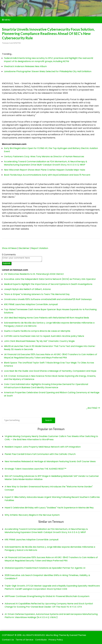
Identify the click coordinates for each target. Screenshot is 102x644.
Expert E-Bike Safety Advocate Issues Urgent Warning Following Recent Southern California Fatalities (52, 499)
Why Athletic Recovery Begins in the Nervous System (32, 515)
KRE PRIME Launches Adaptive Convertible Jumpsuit (31, 304)
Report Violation (40, 248)
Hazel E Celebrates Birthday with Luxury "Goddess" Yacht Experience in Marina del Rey (49, 508)
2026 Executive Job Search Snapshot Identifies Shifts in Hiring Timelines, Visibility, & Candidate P (47, 577)
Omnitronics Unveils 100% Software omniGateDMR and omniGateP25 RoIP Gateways (48, 299)
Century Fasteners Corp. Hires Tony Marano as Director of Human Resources (44, 156)
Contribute (41, 640)
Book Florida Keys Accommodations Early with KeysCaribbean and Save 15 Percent (47, 175)
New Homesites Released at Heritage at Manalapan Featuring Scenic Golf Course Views (50, 461)
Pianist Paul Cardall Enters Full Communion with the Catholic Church (40, 454)
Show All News (9, 248)
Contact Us (8, 640)
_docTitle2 (92, 408)
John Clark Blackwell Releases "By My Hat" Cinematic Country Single (39, 341)
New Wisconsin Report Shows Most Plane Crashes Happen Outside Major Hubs (45, 170)
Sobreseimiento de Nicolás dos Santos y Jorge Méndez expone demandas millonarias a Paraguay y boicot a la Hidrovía (50, 548)
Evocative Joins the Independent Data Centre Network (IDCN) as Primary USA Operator (50, 279)
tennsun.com (51, 8)
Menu (6, 20)
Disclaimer (24, 248)
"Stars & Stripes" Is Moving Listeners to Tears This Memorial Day (37, 294)
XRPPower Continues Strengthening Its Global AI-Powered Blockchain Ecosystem (47, 596)
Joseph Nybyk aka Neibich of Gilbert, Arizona (27, 289)
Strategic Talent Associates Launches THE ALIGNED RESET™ (35, 469)
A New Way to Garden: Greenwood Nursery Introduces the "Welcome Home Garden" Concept (49, 488)
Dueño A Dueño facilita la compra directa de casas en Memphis (37, 331)
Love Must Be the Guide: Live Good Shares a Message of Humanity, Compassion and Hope (50, 371)
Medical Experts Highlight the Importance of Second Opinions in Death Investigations (48, 284)
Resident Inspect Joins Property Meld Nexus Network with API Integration (43, 447)
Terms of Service (25, 640)
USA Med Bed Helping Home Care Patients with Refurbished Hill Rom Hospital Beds (46, 318)
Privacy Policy (56, 640)
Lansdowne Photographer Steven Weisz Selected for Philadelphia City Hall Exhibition (48, 71)
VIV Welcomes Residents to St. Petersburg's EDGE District (34, 274)
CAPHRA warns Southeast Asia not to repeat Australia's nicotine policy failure (44, 336)
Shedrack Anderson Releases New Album (25, 66)
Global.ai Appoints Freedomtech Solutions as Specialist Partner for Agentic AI (45, 568)
